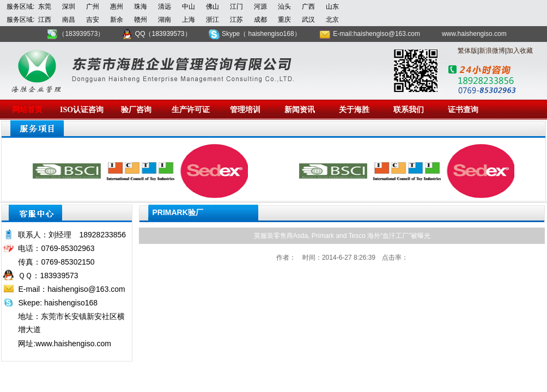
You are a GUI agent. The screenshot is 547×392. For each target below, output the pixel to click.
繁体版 (467, 51)
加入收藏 (520, 51)
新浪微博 (492, 51)
